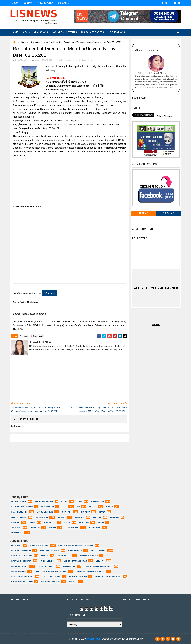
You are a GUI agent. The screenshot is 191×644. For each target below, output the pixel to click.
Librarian (100, 561)
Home (15, 32)
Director (25, 42)
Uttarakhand (94, 528)
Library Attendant (46, 566)
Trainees (73, 582)
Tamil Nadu (16, 528)
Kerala (102, 512)
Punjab (67, 522)
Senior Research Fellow (22, 582)
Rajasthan (84, 522)
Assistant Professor (21, 551)
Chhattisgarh (98, 502)
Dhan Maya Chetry (29, 639)
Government (36, 42)
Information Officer (89, 556)
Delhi (64, 507)
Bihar (80, 502)
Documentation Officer (22, 556)
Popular (169, 213)
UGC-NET (57, 32)
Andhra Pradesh (19, 502)
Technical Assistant (50, 582)
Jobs (25, 32)
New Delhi (16, 522)
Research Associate (78, 577)
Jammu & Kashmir (45, 512)
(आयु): (21, 121)
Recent (143, 213)
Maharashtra (56, 42)
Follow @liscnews (165, 116)
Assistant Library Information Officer (76, 545)
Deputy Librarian (98, 551)
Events (73, 32)
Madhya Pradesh (19, 517)
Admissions (41, 32)
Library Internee (19, 571)
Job (46, 42)
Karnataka (85, 512)
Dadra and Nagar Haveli (22, 507)
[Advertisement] (69, 182)
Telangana (35, 528)
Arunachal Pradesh (44, 502)
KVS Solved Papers (92, 32)
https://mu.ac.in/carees (34, 314)
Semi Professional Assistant (108, 577)
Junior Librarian (48, 561)
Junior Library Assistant (76, 561)
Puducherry (50, 522)
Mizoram (97, 517)
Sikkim (101, 522)
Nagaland (115, 517)
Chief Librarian (75, 551)
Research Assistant (51, 577)
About (15, 3)
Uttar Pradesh (72, 528)
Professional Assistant (22, 577)
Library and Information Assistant (51, 571)
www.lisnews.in (93, 639)
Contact (28, 3)
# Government (37, 336)
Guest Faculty (64, 556)
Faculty (45, 556)
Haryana (109, 507)
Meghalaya (79, 517)
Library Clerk (69, 566)
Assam (64, 502)
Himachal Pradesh (20, 512)
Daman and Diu (47, 507)
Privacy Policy (46, 3)
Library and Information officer (90, 571)
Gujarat (93, 507)
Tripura (52, 528)
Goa (78, 507)
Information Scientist (21, 561)
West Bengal (17, 533)
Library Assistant (19, 566)
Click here (49, 293)
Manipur (62, 517)
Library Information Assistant (98, 566)
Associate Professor (50, 551)
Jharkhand (67, 512)
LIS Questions (116, 32)
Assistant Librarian (39, 545)
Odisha (32, 522)
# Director (24, 336)
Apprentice (16, 545)
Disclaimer (64, 3)
